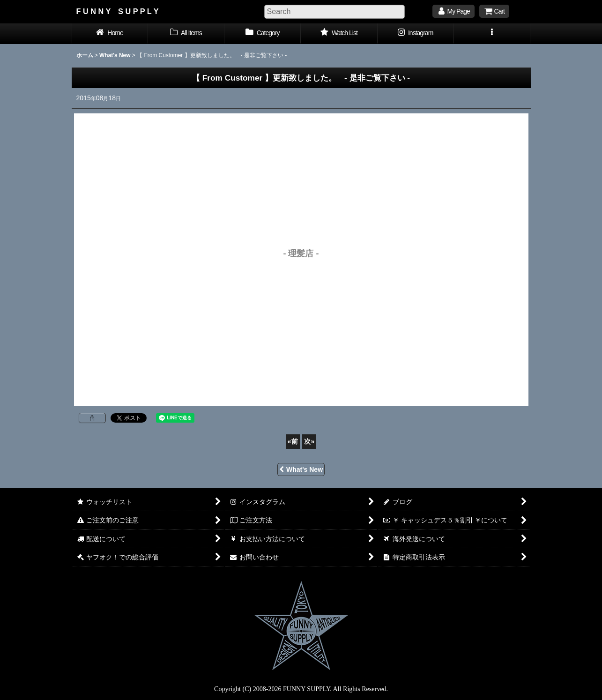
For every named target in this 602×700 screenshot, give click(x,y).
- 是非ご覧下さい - (305, 78)
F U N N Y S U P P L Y (118, 11)
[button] (492, 34)
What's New (301, 469)
